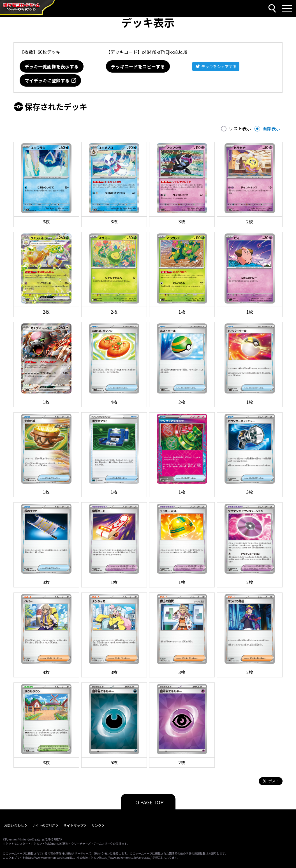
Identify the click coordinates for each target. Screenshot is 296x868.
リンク (96, 825)
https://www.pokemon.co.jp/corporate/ (126, 857)
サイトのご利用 (44, 825)
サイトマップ (73, 825)
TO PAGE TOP (148, 802)
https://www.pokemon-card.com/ (48, 857)
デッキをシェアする (219, 66)
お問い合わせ (14, 825)
